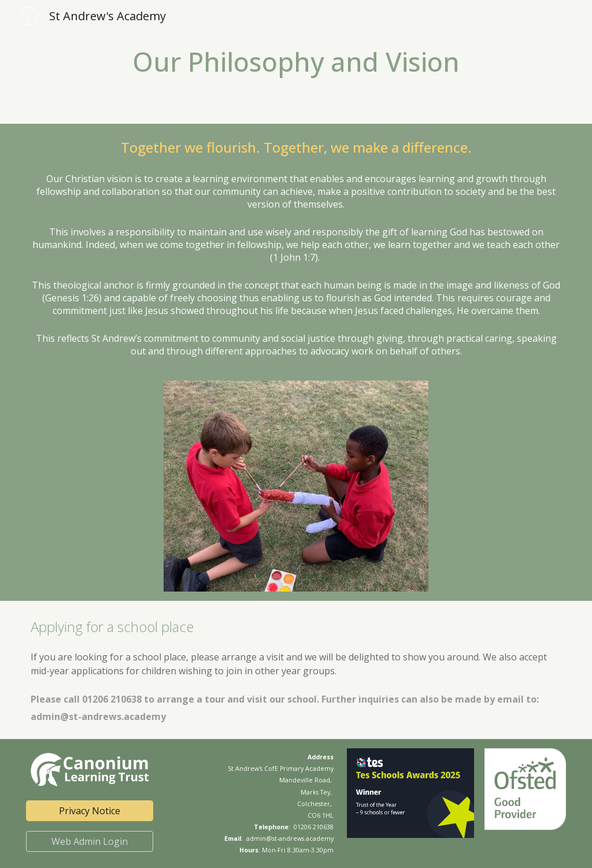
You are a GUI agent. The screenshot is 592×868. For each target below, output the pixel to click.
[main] (296, 62)
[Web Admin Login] (90, 841)
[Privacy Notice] (90, 811)
